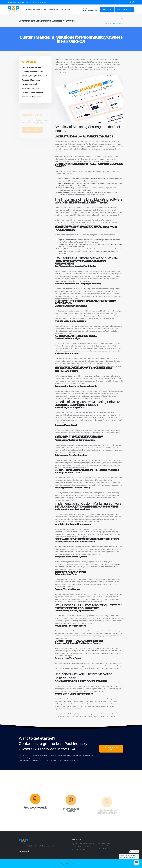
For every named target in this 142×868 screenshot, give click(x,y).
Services (37, 9)
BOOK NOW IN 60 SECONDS (111, 749)
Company (64, 9)
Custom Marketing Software (32, 72)
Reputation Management (31, 80)
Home (29, 9)
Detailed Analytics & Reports (33, 93)
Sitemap (104, 849)
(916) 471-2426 (80, 849)
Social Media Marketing (31, 88)
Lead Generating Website (31, 67)
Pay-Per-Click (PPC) (29, 84)
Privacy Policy (105, 843)
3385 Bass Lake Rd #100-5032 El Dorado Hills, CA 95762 (28, 2)
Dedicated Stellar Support (32, 97)
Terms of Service (106, 846)
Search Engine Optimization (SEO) (35, 76)
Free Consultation (50, 9)
